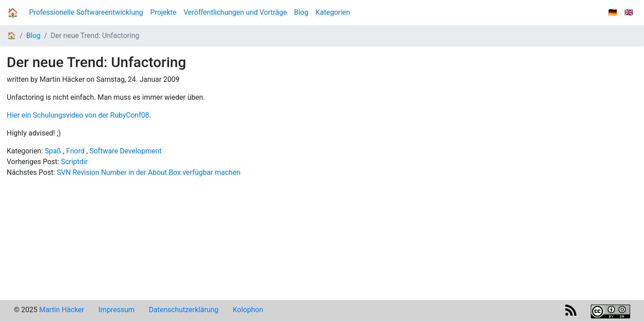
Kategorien (333, 12)
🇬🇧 (629, 12)
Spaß (53, 151)
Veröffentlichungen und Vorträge (235, 12)
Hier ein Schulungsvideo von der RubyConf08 (78, 115)
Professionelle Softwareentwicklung (86, 12)
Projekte (163, 12)
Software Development (125, 151)
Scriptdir (74, 162)
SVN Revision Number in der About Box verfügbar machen (149, 172)
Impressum (117, 310)
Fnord (75, 151)
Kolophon (248, 310)
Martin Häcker (61, 310)
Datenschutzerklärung (184, 310)
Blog (303, 12)
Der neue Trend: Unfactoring (95, 36)
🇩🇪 (613, 12)
